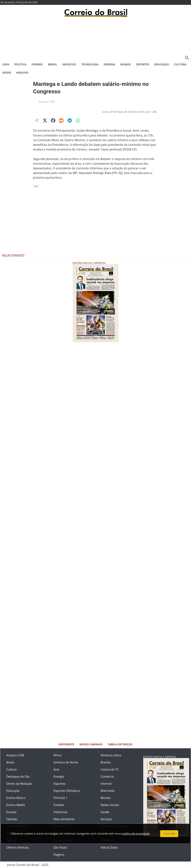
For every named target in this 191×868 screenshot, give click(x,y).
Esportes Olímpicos (67, 791)
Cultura (180, 64)
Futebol (59, 805)
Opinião (37, 64)
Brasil (53, 64)
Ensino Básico (16, 798)
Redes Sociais (110, 805)
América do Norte (66, 762)
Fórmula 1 (61, 798)
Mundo (126, 64)
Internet (106, 784)
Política (20, 64)
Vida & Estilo (109, 847)
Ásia (56, 769)
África (58, 755)
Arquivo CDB (47, 102)
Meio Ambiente (64, 819)
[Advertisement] (95, 38)
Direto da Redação (19, 784)
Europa (11, 812)
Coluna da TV (110, 769)
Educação (162, 64)
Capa (6, 64)
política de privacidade (136, 834)
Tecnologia (90, 64)
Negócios (69, 64)
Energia (109, 64)
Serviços (106, 819)
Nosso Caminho (91, 744)
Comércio (107, 777)
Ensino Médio (16, 805)
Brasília (106, 762)
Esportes (143, 64)
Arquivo (22, 73)
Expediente (66, 744)
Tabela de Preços (120, 744)
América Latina (111, 755)
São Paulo (60, 847)
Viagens (59, 855)
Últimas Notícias (18, 847)
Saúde (7, 73)
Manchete (107, 791)
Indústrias (60, 812)
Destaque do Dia (18, 777)
